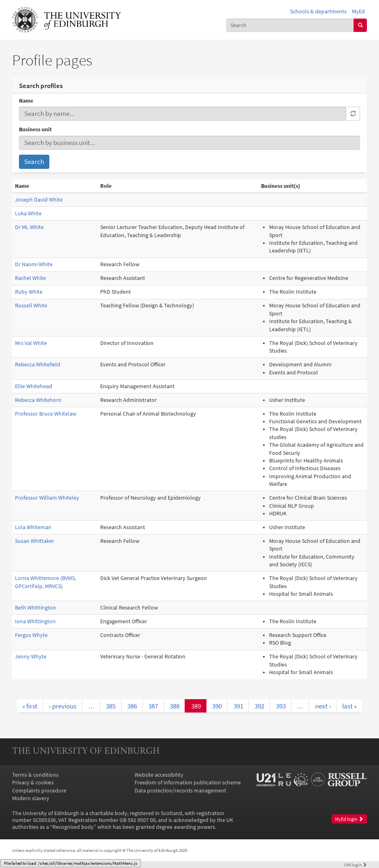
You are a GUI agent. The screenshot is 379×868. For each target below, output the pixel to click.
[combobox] (290, 25)
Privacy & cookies (33, 783)
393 (281, 706)
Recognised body (73, 827)
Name (26, 101)
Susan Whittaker (35, 541)
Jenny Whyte (31, 657)
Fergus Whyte (31, 635)
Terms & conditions (35, 775)
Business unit (35, 129)
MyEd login (349, 819)
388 (175, 706)
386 (132, 706)
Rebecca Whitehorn (38, 400)
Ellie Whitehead (34, 386)
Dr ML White (29, 227)
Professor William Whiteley (47, 498)
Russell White (31, 306)
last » (350, 706)
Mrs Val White (31, 343)
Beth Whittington (36, 608)
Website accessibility (159, 775)
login (355, 865)
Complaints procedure (39, 791)
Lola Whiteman (33, 527)
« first (30, 706)
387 (153, 706)
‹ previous (63, 706)
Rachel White (31, 278)
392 (259, 706)
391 (238, 706)
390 (217, 706)
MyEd (358, 12)
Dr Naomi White (34, 264)
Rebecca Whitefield (38, 365)
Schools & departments (318, 12)
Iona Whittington (35, 621)
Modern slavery (31, 798)
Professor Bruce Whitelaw (46, 414)
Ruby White (29, 292)
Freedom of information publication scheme (188, 783)
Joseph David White (39, 200)
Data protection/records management (180, 791)
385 (111, 706)
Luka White (28, 213)
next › (323, 706)
